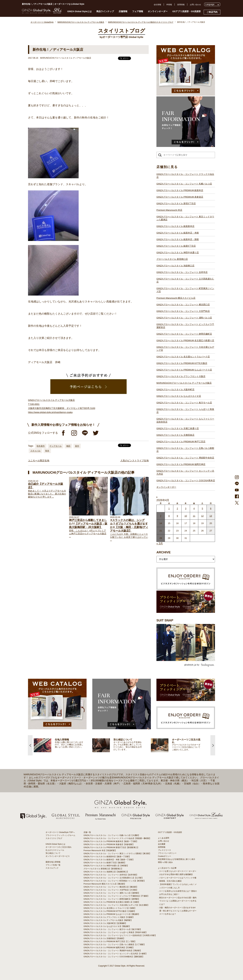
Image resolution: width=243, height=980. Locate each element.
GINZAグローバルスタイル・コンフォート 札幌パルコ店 (184, 184)
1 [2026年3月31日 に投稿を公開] (169, 508)
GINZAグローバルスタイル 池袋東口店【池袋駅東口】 (106, 872)
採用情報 (181, 5)
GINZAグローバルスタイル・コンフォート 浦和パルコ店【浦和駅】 (112, 893)
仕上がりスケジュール (55, 850)
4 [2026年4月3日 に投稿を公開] (194, 508)
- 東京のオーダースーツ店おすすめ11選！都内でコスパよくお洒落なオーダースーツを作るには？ (177, 901)
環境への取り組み (165, 862)
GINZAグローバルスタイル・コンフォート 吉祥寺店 (182, 272)
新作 (77, 446)
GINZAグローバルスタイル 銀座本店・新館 (178, 239)
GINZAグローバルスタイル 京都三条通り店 (178, 428)
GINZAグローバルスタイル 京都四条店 (175, 435)
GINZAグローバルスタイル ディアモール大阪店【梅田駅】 (108, 920)
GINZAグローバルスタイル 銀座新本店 (175, 226)
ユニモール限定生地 (39, 461)
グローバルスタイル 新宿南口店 (172, 259)
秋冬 (47, 451)
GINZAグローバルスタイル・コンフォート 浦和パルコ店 (184, 318)
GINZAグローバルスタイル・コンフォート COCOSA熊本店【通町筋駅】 (114, 957)
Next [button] (213, 745)
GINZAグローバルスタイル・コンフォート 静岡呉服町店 (184, 334)
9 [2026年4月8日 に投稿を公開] (177, 516)
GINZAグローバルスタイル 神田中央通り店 (178, 252)
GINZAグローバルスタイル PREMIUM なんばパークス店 (184, 370)
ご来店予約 (212, 12)
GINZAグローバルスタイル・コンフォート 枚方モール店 (184, 403)
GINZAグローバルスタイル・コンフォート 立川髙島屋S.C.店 (185, 280)
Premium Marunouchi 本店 (169, 210)
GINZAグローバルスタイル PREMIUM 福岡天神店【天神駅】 (109, 947)
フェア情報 (138, 11)
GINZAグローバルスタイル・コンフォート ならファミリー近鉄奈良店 (185, 420)
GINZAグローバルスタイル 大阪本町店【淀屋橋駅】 (105, 923)
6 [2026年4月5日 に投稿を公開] (211, 508)
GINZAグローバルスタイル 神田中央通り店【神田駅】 (106, 866)
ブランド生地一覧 (53, 865)
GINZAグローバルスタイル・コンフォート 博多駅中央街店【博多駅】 (113, 951)
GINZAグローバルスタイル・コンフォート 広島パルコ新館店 (185, 450)
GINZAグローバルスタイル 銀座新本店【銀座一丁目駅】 (107, 856)
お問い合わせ (195, 5)
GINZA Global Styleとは (80, 11)
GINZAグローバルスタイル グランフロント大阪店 (181, 376)
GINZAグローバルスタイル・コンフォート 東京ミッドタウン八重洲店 (185, 218)
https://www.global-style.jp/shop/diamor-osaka (50, 412)
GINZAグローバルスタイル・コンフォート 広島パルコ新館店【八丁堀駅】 (114, 944)
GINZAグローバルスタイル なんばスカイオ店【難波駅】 (107, 926)
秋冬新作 (41, 446)
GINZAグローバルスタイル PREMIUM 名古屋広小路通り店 (185, 340)
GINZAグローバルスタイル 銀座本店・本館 (178, 233)
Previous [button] (30, 745)
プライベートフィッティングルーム (60, 835)
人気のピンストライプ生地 (134, 461)
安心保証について (53, 853)
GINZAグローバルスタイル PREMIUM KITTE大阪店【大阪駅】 (110, 911)
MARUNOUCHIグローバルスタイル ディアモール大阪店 (184, 383)
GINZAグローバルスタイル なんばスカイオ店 (179, 396)
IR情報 (169, 5)
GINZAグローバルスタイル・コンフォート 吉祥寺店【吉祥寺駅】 (111, 875)
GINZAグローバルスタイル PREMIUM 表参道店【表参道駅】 (109, 844)
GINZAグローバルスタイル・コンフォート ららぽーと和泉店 (185, 411)
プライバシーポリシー (167, 853)
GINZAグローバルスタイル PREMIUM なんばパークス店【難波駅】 (112, 914)
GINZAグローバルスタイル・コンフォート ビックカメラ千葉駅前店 (185, 326)
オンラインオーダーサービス (58, 856)
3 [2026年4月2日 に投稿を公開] (186, 508)
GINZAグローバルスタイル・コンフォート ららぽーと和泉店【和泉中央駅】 (115, 932)
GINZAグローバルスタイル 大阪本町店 (175, 389)
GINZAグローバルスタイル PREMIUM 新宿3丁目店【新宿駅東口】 (111, 847)
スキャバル (35, 451)
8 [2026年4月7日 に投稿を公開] (169, 516)
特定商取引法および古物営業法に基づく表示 (177, 859)
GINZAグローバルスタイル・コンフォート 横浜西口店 (183, 305)
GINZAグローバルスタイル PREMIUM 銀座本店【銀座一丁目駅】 (111, 841)
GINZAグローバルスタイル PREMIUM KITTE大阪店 (182, 363)
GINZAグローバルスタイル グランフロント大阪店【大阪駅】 (109, 917)
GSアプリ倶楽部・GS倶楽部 (186, 11)
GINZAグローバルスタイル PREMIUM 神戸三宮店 (181, 442)
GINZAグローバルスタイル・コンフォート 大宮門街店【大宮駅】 (111, 890)
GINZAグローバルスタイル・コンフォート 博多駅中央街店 (185, 458)
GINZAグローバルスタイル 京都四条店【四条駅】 (104, 938)
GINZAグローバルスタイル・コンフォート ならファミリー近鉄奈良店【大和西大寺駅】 (120, 935)
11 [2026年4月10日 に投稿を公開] (194, 516)
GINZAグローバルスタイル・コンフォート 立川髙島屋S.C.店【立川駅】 (113, 878)
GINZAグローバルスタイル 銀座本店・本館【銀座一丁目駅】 (109, 860)
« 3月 (160, 543)
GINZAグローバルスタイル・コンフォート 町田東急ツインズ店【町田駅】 (114, 881)
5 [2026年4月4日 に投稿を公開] (202, 508)
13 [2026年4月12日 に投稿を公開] (211, 516)
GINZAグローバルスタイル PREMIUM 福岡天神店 (181, 464)
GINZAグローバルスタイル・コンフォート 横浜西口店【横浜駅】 (111, 887)
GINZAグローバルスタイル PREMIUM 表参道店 (180, 197)
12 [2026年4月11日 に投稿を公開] (202, 516)
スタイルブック (52, 868)
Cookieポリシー (165, 856)
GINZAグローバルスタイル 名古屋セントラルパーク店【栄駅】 (110, 908)
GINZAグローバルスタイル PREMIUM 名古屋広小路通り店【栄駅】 (112, 902)
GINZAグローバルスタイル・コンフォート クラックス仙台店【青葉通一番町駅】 (117, 838)
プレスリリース (164, 850)
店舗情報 (123, 11)
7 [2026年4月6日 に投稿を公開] (161, 516)
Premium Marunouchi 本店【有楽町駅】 (100, 850)
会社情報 (157, 5)
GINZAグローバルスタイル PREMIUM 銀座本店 (180, 190)
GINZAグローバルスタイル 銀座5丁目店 (176, 246)
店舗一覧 (87, 832)
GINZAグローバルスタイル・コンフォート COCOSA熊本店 (186, 480)
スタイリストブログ (54, 838)
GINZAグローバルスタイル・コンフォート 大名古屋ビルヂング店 (185, 349)
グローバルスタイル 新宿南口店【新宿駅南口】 (103, 869)
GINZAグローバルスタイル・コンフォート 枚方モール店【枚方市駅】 (113, 929)
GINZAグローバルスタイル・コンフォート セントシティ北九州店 (185, 472)
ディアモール (56, 446)
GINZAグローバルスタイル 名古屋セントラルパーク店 (183, 357)
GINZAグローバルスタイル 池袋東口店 (175, 266)
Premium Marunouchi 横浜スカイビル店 (176, 298)
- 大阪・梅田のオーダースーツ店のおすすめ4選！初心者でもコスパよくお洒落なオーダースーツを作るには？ (177, 911)
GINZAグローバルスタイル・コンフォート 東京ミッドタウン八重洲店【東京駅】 (117, 853)
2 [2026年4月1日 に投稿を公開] (177, 508)
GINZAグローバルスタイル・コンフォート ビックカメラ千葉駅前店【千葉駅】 (116, 896)
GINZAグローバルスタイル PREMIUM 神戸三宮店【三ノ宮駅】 (110, 941)
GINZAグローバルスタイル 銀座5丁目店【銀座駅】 (105, 863)
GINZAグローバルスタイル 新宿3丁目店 (176, 203)
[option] (63, 745)
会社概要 (162, 844)
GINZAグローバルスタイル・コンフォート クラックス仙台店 (185, 176)
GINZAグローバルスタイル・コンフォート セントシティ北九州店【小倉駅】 (115, 954)
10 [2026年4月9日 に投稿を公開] (186, 516)
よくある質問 (164, 838)
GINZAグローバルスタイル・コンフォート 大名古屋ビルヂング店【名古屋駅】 (116, 905)
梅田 (68, 446)
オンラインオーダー (158, 11)
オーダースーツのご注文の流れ (59, 847)
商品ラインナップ (105, 11)
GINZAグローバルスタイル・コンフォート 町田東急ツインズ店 (185, 290)
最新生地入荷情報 (53, 862)
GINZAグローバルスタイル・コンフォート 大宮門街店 (183, 311)
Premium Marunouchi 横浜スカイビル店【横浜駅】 (105, 884)
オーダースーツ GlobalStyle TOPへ (60, 832)
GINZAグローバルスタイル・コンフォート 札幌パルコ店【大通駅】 (112, 835)
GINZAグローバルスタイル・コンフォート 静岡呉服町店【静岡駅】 (112, 899)
